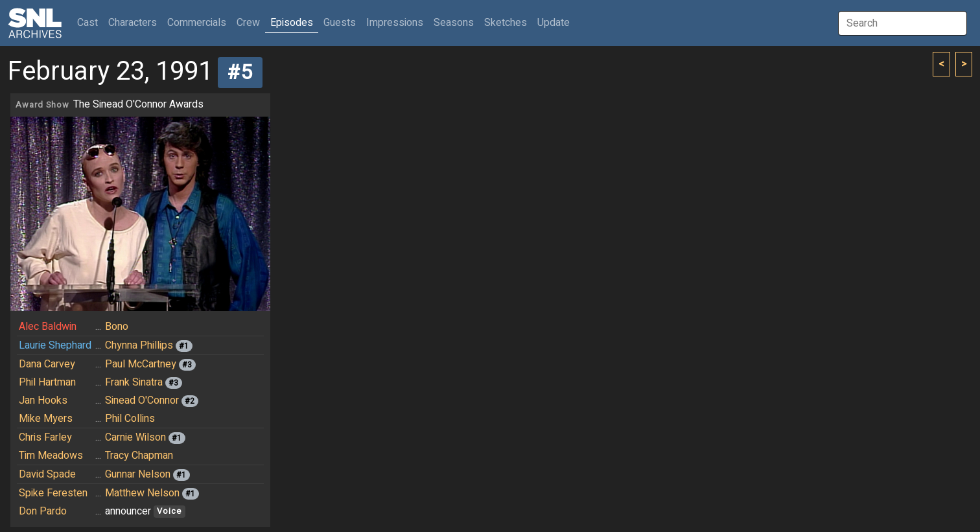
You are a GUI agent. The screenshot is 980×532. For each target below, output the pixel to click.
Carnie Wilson (135, 437)
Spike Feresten (53, 493)
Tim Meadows (51, 456)
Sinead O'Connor (142, 400)
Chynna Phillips (139, 345)
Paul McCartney (141, 364)
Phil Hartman (47, 382)
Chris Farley (45, 437)
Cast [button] (90, 22)
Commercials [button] (197, 23)
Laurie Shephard (55, 345)
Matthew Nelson (142, 493)
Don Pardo (43, 511)
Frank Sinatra (134, 382)
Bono (117, 327)
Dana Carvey (47, 364)
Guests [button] (340, 23)
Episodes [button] (292, 23)
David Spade (47, 474)
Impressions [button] (395, 23)
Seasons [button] (454, 23)
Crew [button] (248, 23)
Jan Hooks (43, 400)
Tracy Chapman (139, 456)
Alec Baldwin (48, 327)
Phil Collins (130, 419)
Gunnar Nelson (138, 474)
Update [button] (554, 23)
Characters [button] (133, 23)
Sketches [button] (506, 23)
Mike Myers (46, 419)
